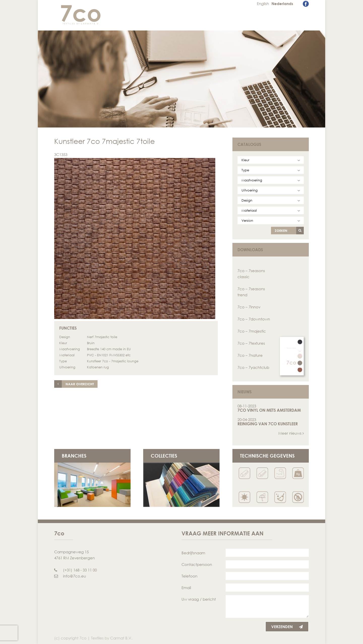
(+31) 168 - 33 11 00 (75, 570)
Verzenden (287, 627)
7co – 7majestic (252, 331)
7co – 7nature (250, 355)
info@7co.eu (70, 576)
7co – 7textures (251, 343)
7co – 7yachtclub (253, 367)
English (263, 4)
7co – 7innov (249, 307)
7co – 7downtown (254, 319)
